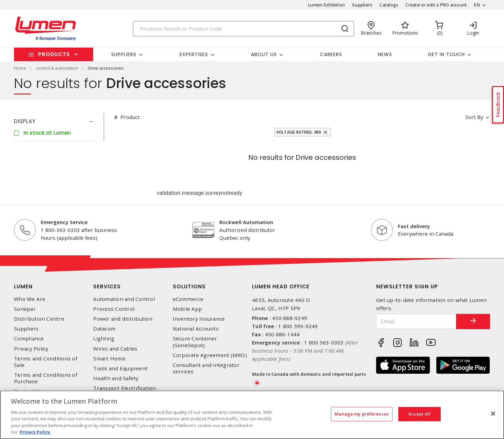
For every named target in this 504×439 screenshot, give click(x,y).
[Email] (416, 322)
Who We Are (30, 299)
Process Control (114, 309)
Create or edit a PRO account (436, 5)
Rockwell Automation (246, 222)
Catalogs (389, 5)
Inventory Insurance (199, 319)
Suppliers (362, 5)
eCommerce (188, 299)
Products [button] (54, 54)
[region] (252, 415)
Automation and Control (124, 299)
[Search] (243, 29)
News (385, 54)
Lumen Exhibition (326, 5)
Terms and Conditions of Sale (46, 362)
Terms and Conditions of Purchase (46, 378)
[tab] (54, 121)
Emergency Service (64, 222)
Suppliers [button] (124, 54)
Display (25, 121)
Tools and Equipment (120, 368)
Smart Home (109, 359)
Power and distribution (123, 319)
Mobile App (188, 309)
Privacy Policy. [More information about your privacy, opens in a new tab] (36, 432)
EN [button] (477, 5)
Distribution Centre (39, 319)
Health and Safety (116, 378)
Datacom (104, 329)
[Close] (493, 414)
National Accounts (196, 329)
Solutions (189, 286)
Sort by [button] (474, 117)
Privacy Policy (31, 349)
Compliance (29, 339)
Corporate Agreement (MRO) (210, 355)
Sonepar (25, 309)
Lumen (23, 286)
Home (20, 68)
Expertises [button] (194, 54)
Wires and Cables (115, 349)
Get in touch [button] (446, 54)
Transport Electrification (124, 388)
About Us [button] (264, 54)
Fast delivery (414, 226)
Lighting (104, 339)
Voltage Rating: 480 (299, 132)
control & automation (57, 68)
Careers (331, 54)
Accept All (419, 414)
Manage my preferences (362, 414)
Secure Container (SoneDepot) (195, 342)
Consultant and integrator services (206, 368)
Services (107, 286)
